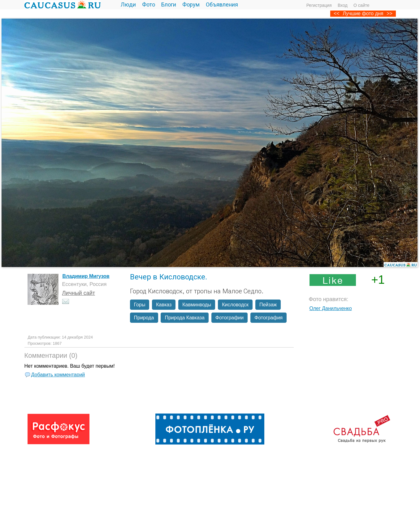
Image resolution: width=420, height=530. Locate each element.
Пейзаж (268, 305)
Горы (140, 305)
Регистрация (319, 5)
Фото (149, 5)
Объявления (222, 5)
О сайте (361, 5)
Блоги (169, 5)
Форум (191, 5)
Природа (144, 318)
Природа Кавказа (184, 318)
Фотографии (229, 318)
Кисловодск (235, 305)
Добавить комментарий (58, 375)
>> (390, 13)
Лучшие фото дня (363, 13)
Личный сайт (79, 293)
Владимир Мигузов (86, 276)
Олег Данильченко (331, 308)
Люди (128, 5)
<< (337, 13)
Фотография (268, 318)
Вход (343, 5)
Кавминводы (197, 305)
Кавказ (164, 305)
